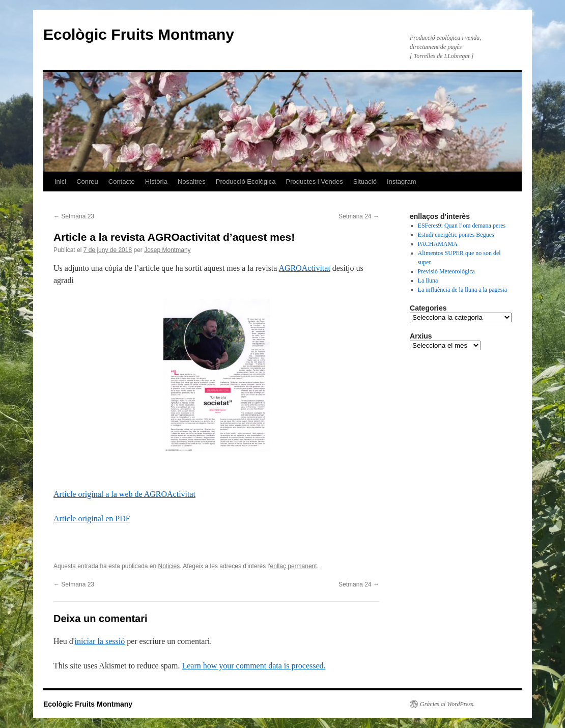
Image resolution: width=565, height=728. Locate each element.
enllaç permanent (294, 566)
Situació (365, 181)
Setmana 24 (359, 216)
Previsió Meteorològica (446, 271)
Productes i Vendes (315, 181)
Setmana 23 (74, 216)
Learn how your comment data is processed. (253, 666)
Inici (60, 181)
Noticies (169, 566)
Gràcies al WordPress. (447, 704)
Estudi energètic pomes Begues (456, 235)
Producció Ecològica (246, 181)
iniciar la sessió (100, 641)
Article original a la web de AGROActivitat (124, 494)
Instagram (402, 181)
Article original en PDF (92, 519)
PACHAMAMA (438, 244)
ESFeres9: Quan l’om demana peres (462, 226)
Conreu (87, 181)
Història (156, 181)
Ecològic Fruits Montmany (139, 34)
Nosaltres (192, 181)
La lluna (428, 281)
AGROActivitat (305, 268)
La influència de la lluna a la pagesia (463, 290)
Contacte (122, 181)
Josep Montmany (167, 250)
